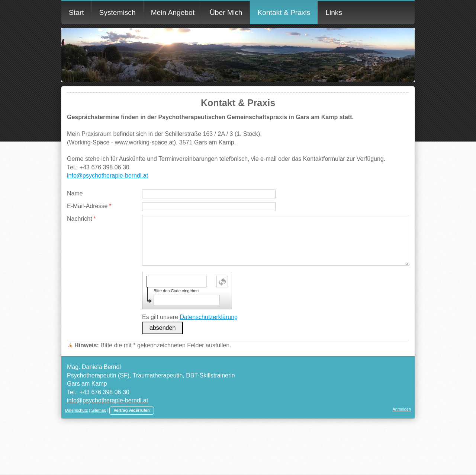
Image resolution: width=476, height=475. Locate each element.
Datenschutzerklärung (209, 317)
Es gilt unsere (190, 317)
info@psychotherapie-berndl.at (107, 176)
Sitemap (99, 410)
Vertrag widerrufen (131, 410)
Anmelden (402, 409)
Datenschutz (76, 410)
